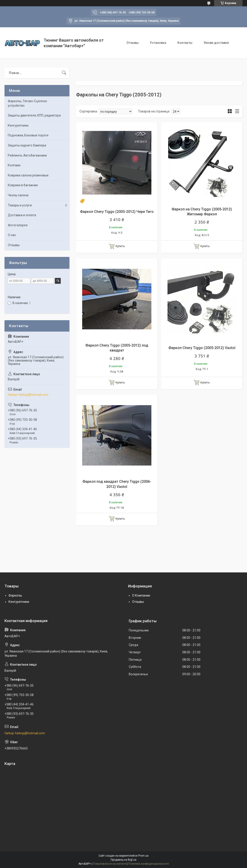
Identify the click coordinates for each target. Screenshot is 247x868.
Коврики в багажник (23, 185)
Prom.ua (143, 856)
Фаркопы (15, 595)
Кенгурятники (18, 125)
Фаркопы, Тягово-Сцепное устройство (27, 103)
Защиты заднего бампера (27, 145)
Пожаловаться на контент (110, 864)
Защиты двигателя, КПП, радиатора (34, 115)
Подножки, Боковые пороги (28, 135)
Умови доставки (216, 43)
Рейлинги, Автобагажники (27, 155)
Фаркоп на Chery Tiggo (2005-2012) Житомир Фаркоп (202, 212)
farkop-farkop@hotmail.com (28, 395)
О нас (12, 235)
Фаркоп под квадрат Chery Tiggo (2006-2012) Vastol (117, 484)
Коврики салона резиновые (28, 175)
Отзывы (133, 43)
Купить (120, 246)
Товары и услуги (20, 205)
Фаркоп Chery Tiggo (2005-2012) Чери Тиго (117, 212)
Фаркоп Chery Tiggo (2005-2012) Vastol (202, 348)
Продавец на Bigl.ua (123, 860)
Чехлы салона (18, 195)
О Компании (141, 595)
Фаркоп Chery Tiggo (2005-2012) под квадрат (117, 348)
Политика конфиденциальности (148, 864)
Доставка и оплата (22, 215)
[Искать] (64, 73)
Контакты (185, 43)
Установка (158, 43)
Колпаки (14, 165)
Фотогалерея (18, 225)
